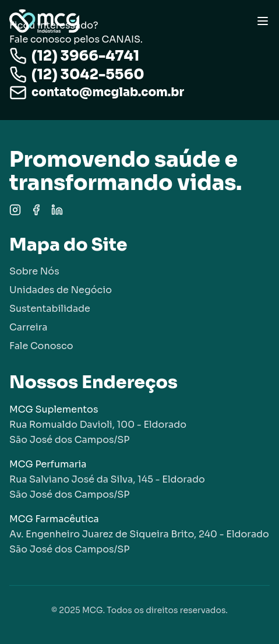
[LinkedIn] (57, 210)
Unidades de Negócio (61, 290)
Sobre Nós (34, 271)
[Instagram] (15, 210)
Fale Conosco (41, 346)
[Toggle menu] (263, 21)
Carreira (28, 327)
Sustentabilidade (50, 309)
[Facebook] (36, 210)
